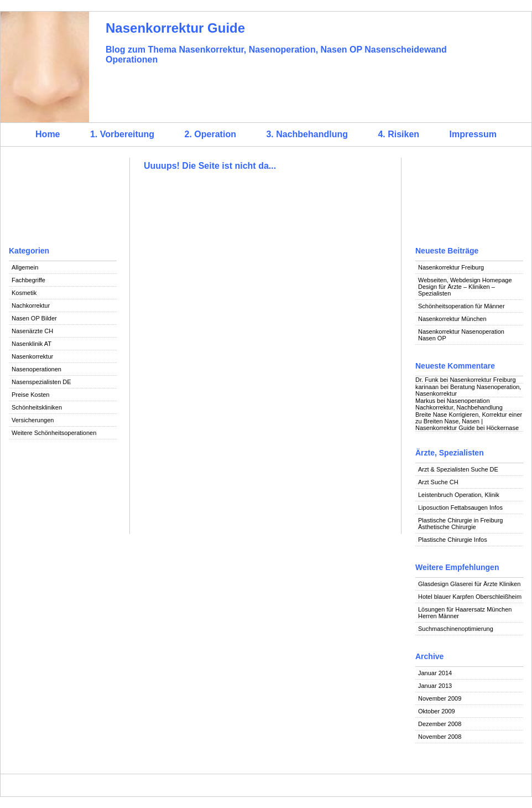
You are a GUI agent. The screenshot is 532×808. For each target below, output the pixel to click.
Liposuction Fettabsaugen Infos (460, 507)
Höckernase (502, 428)
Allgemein (25, 267)
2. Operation (210, 134)
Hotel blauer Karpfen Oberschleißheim (470, 597)
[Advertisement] (63, 199)
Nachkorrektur (31, 305)
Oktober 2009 (437, 711)
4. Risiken (398, 134)
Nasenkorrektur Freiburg (451, 267)
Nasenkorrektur (32, 356)
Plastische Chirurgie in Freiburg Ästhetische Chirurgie (460, 524)
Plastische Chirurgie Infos (453, 540)
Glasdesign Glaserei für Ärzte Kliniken (469, 584)
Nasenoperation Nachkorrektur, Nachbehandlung (459, 404)
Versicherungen (33, 420)
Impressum (473, 134)
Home (48, 134)
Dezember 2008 (440, 724)
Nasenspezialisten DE (41, 382)
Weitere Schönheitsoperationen (54, 433)
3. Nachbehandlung (307, 134)
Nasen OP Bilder (34, 318)
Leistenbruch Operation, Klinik (459, 495)
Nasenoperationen (36, 369)
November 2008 (440, 737)
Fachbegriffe (28, 280)
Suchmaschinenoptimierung (456, 629)
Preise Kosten (30, 395)
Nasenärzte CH (32, 331)
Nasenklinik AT (32, 344)
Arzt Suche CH (438, 482)
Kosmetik (24, 293)
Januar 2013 (435, 686)
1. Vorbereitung (122, 134)
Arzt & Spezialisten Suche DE (458, 469)
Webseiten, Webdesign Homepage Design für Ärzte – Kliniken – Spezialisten (465, 287)
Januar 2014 (435, 673)
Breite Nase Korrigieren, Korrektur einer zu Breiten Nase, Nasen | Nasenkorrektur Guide (469, 421)
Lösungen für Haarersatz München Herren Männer (465, 613)
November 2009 (440, 698)
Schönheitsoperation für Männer (461, 306)
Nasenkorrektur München (452, 319)
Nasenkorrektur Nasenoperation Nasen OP (461, 335)
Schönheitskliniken (37, 407)
